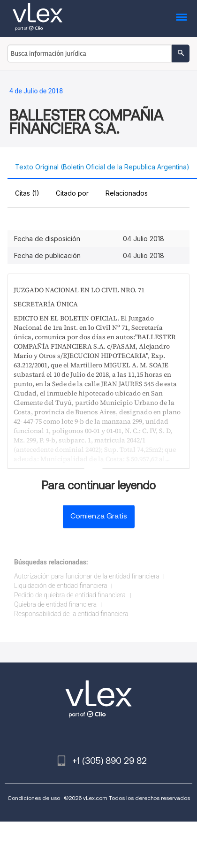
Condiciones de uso (34, 798)
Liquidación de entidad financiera (61, 586)
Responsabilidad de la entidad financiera (71, 614)
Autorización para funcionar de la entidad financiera (87, 576)
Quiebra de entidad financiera (55, 604)
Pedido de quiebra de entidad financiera (70, 595)
